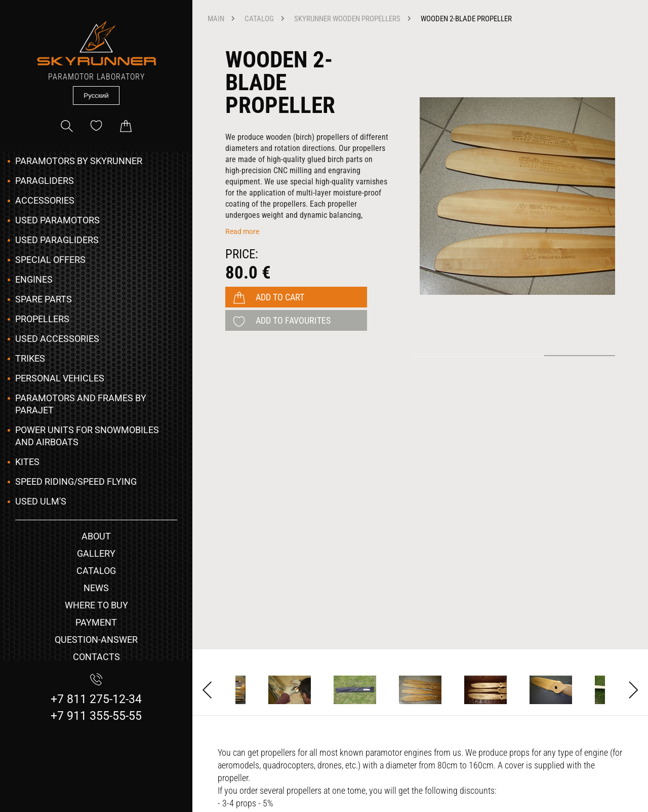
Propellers (42, 319)
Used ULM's (41, 501)
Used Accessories (57, 339)
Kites (27, 462)
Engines (34, 279)
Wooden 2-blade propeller (466, 19)
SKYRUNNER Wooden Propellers (347, 19)
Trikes (30, 358)
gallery (96, 553)
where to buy (96, 605)
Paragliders (45, 181)
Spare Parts (44, 299)
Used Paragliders (57, 240)
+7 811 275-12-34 (96, 699)
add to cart (280, 297)
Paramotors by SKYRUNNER (79, 161)
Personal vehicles (60, 378)
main (216, 19)
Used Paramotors (57, 220)
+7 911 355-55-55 (96, 716)
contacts (96, 657)
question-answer (96, 640)
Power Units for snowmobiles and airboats (87, 436)
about (96, 536)
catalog (96, 571)
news (96, 588)
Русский (96, 95)
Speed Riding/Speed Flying (76, 481)
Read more (242, 231)
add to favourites (293, 320)
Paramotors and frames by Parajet (81, 404)
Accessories (45, 200)
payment (96, 622)
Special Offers (50, 260)
